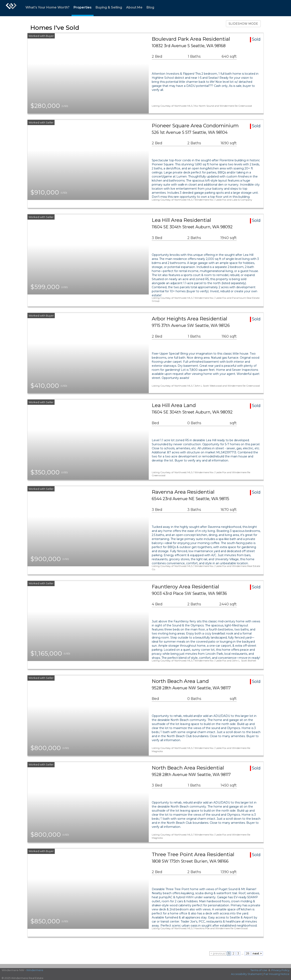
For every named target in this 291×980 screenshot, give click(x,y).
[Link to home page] (11, 8)
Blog (150, 7)
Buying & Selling (109, 7)
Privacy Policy (280, 970)
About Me (134, 7)
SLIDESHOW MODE (243, 24)
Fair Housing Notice (277, 974)
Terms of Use (259, 970)
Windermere (35, 970)
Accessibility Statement (246, 974)
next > (257, 953)
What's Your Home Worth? (47, 7)
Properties (83, 7)
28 (248, 953)
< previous (218, 953)
